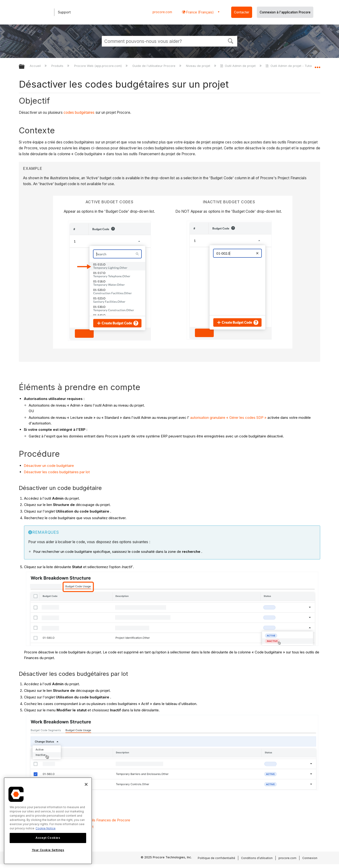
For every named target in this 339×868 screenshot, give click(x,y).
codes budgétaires (79, 112)
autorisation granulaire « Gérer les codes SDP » (228, 418)
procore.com (162, 12)
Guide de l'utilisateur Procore (154, 66)
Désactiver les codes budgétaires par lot (57, 472)
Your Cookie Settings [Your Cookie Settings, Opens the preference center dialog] (48, 850)
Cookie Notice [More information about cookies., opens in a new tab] (46, 828)
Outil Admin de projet (238, 66)
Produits (58, 66)
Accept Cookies (48, 838)
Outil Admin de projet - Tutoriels (292, 66)
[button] (231, 41)
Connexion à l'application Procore (285, 12)
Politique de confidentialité (216, 858)
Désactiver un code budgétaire (49, 466)
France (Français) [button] (200, 12)
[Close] (86, 784)
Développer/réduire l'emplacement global (317, 65)
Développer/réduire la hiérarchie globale (25, 67)
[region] (48, 821)
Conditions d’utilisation (257, 858)
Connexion (310, 858)
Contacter (242, 12)
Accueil (36, 66)
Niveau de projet (199, 66)
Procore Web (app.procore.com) (98, 66)
